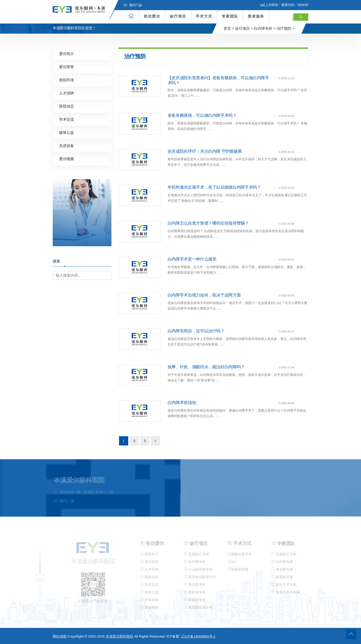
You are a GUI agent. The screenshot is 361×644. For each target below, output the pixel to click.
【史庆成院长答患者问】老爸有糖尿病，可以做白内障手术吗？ (218, 80)
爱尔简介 (67, 54)
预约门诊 (133, 5)
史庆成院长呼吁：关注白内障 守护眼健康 (205, 151)
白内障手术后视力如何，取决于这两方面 (204, 295)
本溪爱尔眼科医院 (119, 636)
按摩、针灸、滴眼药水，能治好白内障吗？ (206, 367)
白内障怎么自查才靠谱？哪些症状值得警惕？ (208, 223)
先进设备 (67, 145)
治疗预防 (284, 28)
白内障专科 (263, 28)
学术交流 (67, 119)
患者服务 (256, 16)
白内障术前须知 (182, 403)
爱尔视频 (67, 159)
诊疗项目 (178, 16)
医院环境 (67, 80)
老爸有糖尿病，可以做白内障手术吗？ (202, 115)
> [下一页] (156, 441)
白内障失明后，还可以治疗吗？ (196, 331)
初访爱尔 (152, 16)
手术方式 (204, 16)
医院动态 (67, 106)
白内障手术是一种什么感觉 (192, 259)
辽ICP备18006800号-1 (198, 636)
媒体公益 (67, 132)
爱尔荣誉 (67, 67)
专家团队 (230, 16)
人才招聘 (67, 93)
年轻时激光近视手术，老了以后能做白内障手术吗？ (214, 187)
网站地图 (60, 636)
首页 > (229, 28)
